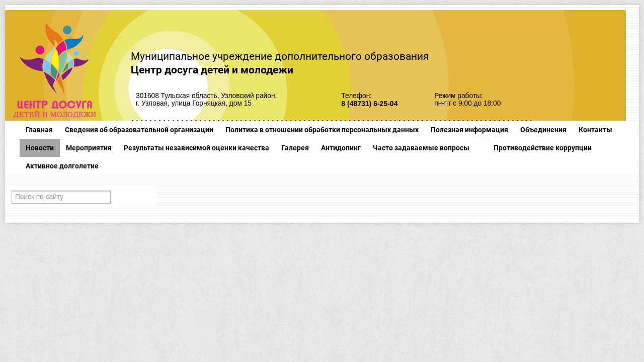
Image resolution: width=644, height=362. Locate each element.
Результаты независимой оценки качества (196, 148)
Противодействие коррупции (543, 148)
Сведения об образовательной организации (139, 130)
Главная (39, 130)
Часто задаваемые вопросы (421, 148)
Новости (40, 148)
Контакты (595, 130)
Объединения (543, 130)
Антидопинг (341, 148)
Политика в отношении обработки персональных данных (322, 130)
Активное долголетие (62, 166)
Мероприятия (89, 148)
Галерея (295, 148)
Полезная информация (469, 130)
